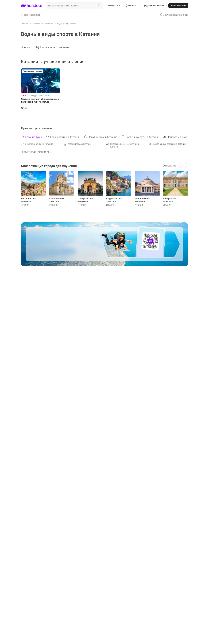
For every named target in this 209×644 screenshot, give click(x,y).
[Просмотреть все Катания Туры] (36, 152)
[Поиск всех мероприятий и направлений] (74, 6)
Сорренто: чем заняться (114, 200)
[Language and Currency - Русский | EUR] (114, 6)
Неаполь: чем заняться (142, 200)
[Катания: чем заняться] (43, 24)
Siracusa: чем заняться (57, 200)
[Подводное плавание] (55, 47)
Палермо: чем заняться (85, 200)
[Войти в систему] (178, 6)
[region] (104, 47)
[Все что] (26, 47)
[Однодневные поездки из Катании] (167, 144)
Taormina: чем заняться (29, 200)
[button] (131, 6)
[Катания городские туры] (77, 144)
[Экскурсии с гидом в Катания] (37, 144)
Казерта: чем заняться (170, 200)
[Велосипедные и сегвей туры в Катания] (126, 145)
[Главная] (25, 24)
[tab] (33, 137)
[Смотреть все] (169, 166)
